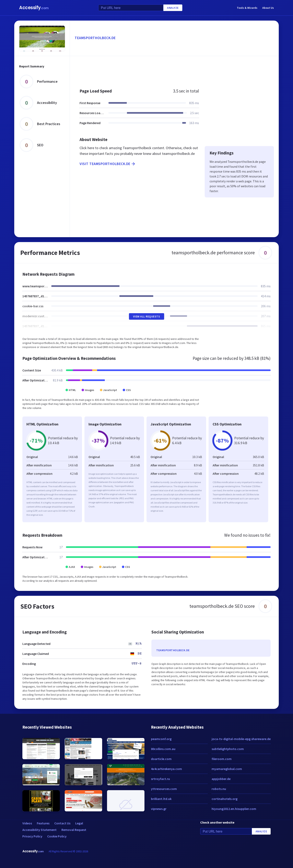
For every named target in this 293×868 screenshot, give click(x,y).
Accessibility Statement (39, 830)
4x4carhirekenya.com (166, 769)
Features (43, 823)
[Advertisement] (174, 70)
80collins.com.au (163, 749)
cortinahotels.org (225, 799)
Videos (27, 823)
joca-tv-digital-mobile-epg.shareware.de (241, 739)
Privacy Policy (32, 836)
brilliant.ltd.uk (161, 799)
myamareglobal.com (227, 769)
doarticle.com (161, 759)
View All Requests (147, 316)
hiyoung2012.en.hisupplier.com (234, 809)
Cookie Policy (57, 836)
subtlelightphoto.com (228, 749)
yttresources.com (164, 789)
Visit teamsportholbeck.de (108, 164)
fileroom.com (222, 759)
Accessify (34, 8)
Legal (79, 823)
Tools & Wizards (247, 8)
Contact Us (62, 823)
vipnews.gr (159, 809)
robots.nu (219, 789)
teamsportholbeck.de (95, 38)
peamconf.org (161, 739)
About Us (268, 8)
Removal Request (74, 830)
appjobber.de (221, 779)
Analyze (173, 8)
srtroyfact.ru (160, 779)
